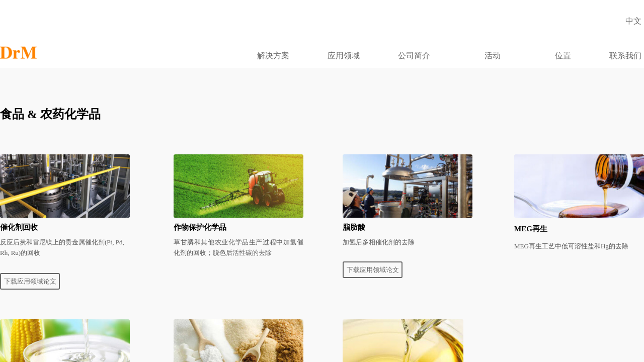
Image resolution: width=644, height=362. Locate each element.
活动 (493, 56)
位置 (563, 56)
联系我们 (625, 56)
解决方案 (273, 56)
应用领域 (344, 56)
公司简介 (414, 56)
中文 (633, 21)
